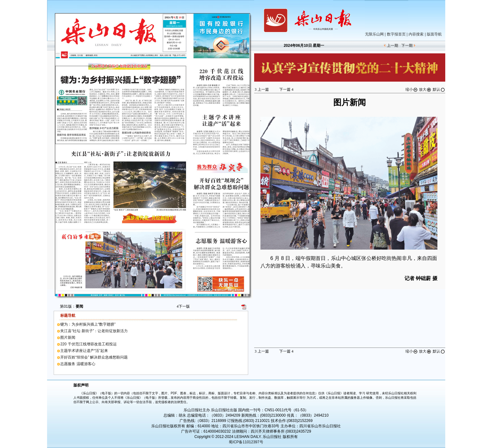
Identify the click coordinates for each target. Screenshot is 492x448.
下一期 (407, 46)
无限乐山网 (374, 34)
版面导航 (434, 34)
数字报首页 (396, 34)
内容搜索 (416, 34)
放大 (425, 89)
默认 (439, 89)
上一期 (393, 46)
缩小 (412, 89)
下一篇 (286, 89)
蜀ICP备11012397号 (246, 442)
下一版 (183, 306)
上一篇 (262, 89)
